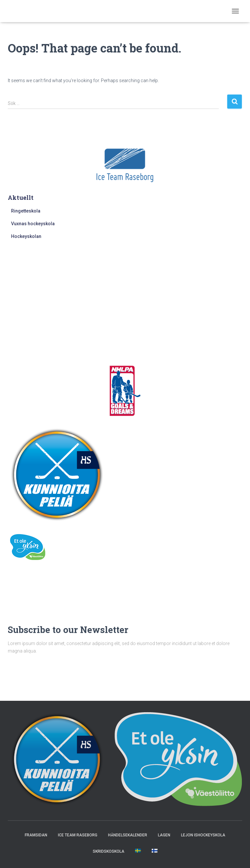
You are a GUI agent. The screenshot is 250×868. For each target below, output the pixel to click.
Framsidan (36, 835)
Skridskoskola (109, 851)
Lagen (164, 835)
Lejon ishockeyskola (203, 835)
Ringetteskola (26, 211)
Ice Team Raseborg (78, 835)
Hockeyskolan (26, 236)
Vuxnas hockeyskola (33, 224)
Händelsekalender (128, 835)
